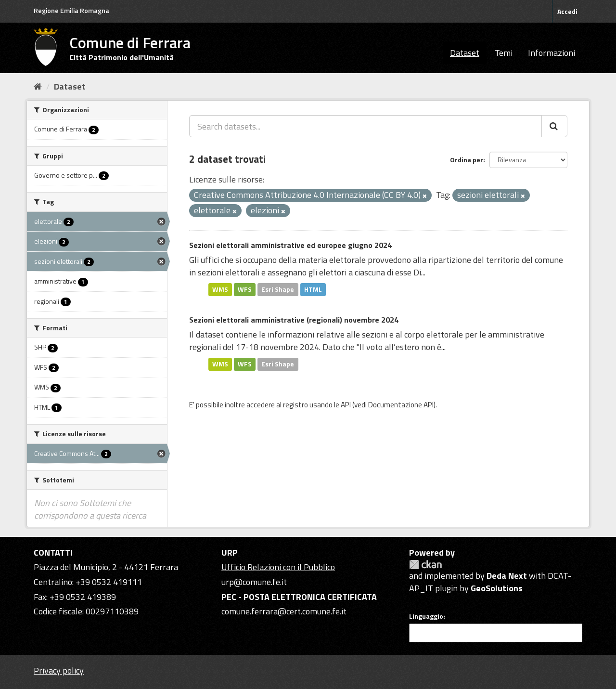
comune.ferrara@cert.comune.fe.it (284, 611)
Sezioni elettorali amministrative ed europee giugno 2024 (290, 245)
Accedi (567, 11)
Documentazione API (401, 405)
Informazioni (552, 53)
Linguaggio (426, 616)
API (346, 405)
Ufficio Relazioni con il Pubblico (278, 567)
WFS (245, 289)
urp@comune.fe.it (254, 582)
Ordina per (467, 160)
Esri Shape (278, 289)
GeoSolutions (497, 588)
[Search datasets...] (366, 126)
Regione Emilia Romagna (71, 10)
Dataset (465, 53)
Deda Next (507, 576)
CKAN (425, 565)
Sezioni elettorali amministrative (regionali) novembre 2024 (294, 320)
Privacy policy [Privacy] (59, 670)
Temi (504, 53)
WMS (220, 289)
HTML (313, 289)
